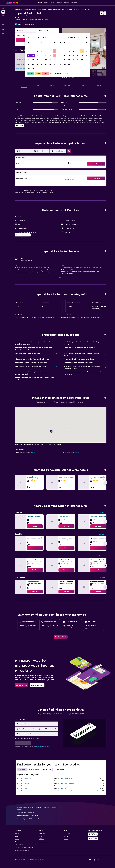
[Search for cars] (3, 16)
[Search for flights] (3, 8)
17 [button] (33, 60)
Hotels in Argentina (41, 9)
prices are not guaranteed (54, 807)
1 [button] (55, 47)
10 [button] (33, 56)
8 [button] (55, 51)
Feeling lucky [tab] (47, 770)
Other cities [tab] (22, 770)
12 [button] (42, 56)
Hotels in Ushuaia (66, 781)
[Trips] (3, 25)
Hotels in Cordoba (66, 786)
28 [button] (50, 64)
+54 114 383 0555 (20, 22)
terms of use (38, 747)
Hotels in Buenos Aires (72, 9)
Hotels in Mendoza (66, 779)
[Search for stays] (3, 12)
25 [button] (37, 64)
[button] (3, 3)
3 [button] (33, 51)
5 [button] (42, 51)
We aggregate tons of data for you (62, 816)
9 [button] (29, 56)
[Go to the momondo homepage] (12, 3)
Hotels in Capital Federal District (56, 9)
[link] (35, 526)
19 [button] (42, 60)
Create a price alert (90, 627)
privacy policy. (47, 747)
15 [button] (55, 56)
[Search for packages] (3, 19)
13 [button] (46, 56)
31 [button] (33, 68)
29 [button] (55, 64)
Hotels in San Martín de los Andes (71, 791)
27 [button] (46, 64)
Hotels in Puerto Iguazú (24, 779)
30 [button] (29, 68)
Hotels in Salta (65, 789)
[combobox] (38, 724)
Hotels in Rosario (22, 786)
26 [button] (42, 64)
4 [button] (37, 51)
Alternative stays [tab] (34, 770)
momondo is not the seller (62, 812)
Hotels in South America (29, 9)
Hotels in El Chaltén (23, 789)
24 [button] (33, 64)
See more (102, 512)
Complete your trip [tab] (61, 770)
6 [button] (46, 51)
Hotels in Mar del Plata (67, 784)
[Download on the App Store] (93, 838)
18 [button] (37, 60)
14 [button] (50, 56)
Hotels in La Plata (22, 791)
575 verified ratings (29, 24)
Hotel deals (18, 9)
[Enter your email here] (38, 734)
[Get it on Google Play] (93, 834)
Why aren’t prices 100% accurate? (62, 819)
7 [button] (50, 51)
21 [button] (50, 60)
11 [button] (37, 56)
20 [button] (46, 60)
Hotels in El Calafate (23, 784)
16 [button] (29, 60)
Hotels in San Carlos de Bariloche (27, 781)
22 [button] (55, 60)
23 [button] (29, 64)
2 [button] (29, 51)
